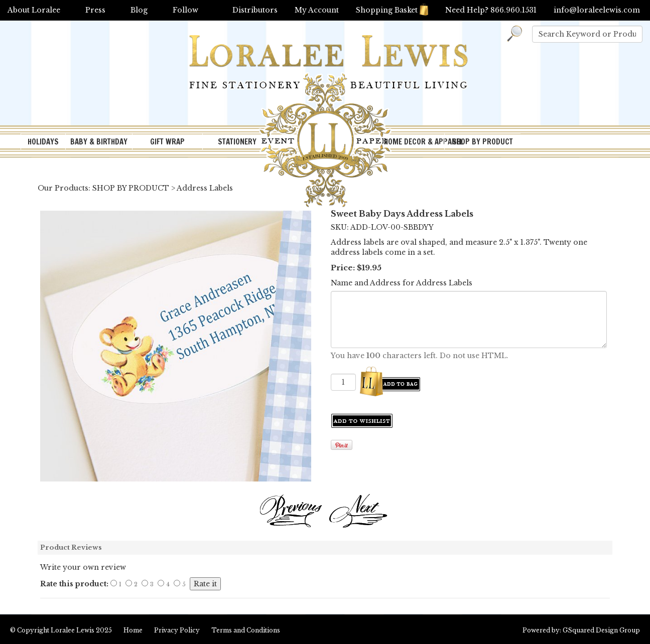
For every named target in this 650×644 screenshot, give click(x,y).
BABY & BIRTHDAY (99, 142)
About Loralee (34, 10)
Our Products (63, 188)
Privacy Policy (177, 630)
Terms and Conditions (246, 630)
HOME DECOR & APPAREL (414, 142)
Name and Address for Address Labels (402, 283)
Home (133, 630)
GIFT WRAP (167, 142)
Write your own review (83, 567)
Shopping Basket (392, 10)
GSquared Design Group (601, 630)
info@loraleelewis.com (597, 10)
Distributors (255, 10)
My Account (317, 10)
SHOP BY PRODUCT (483, 142)
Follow (185, 10)
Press (95, 10)
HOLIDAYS (43, 142)
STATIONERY (237, 142)
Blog (139, 10)
